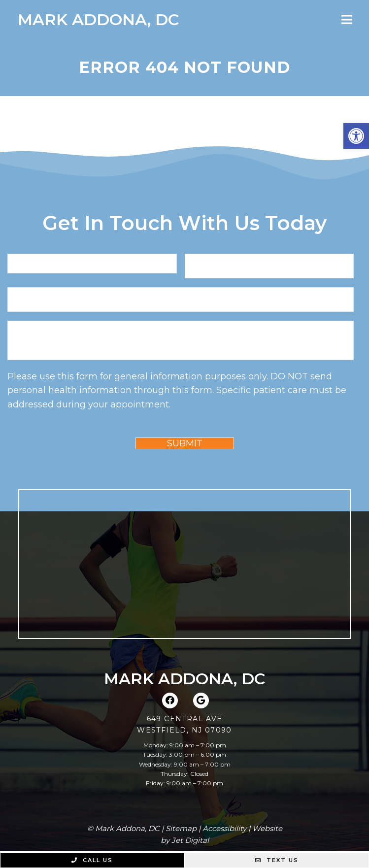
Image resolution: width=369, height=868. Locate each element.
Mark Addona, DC (98, 20)
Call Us (92, 860)
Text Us (277, 860)
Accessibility (224, 828)
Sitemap (181, 828)
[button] (356, 136)
